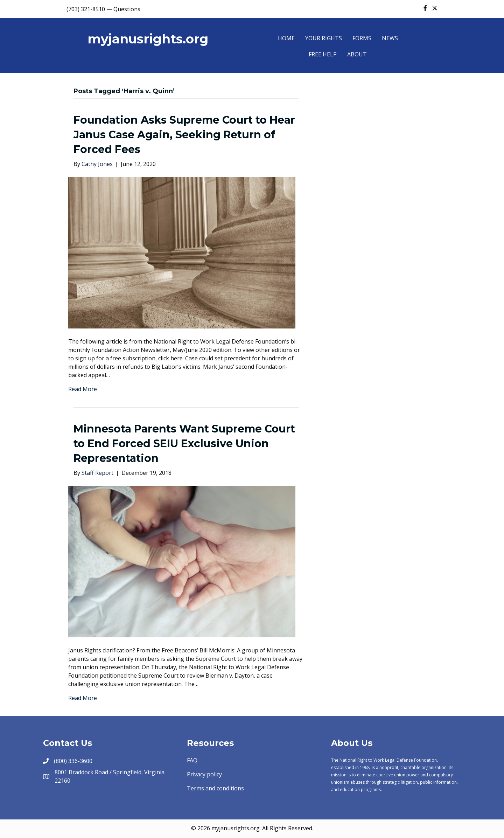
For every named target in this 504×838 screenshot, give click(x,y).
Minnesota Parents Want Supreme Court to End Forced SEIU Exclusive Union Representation (184, 444)
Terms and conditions (215, 788)
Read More (83, 389)
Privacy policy (204, 774)
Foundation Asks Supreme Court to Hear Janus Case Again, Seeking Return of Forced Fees (184, 135)
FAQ (192, 760)
